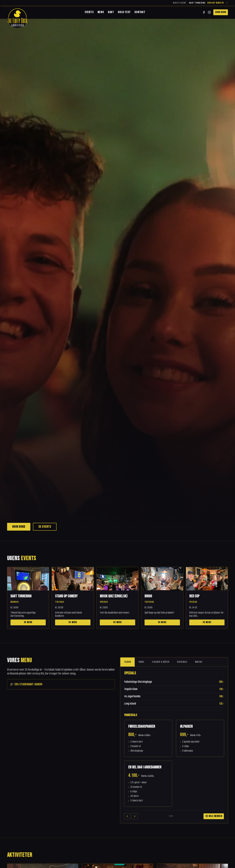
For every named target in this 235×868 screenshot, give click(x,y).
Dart (111, 12)
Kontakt (140, 12)
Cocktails (182, 662)
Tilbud (128, 662)
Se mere (28, 622)
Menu (101, 12)
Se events (45, 527)
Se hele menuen (214, 816)
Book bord (221, 12)
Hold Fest (124, 12)
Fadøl (141, 662)
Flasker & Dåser (161, 662)
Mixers (199, 662)
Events (89, 12)
